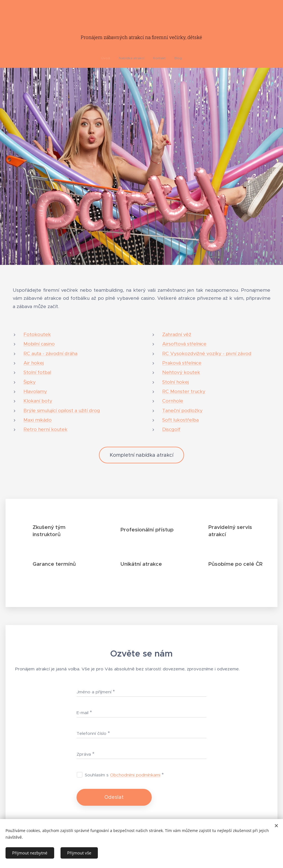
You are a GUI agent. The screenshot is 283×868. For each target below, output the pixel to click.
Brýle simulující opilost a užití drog (62, 410)
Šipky (30, 382)
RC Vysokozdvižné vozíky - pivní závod (207, 353)
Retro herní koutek (45, 429)
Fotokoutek (37, 334)
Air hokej (34, 363)
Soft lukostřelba (180, 420)
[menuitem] (130, 58)
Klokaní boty (38, 401)
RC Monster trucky (184, 391)
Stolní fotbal (37, 372)
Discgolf (171, 429)
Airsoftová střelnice (184, 344)
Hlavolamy (35, 391)
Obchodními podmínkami (135, 775)
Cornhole (173, 401)
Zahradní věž (177, 334)
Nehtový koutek (181, 372)
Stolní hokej (175, 382)
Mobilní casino (39, 344)
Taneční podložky (182, 410)
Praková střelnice (182, 363)
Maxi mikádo (38, 420)
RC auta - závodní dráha (50, 353)
